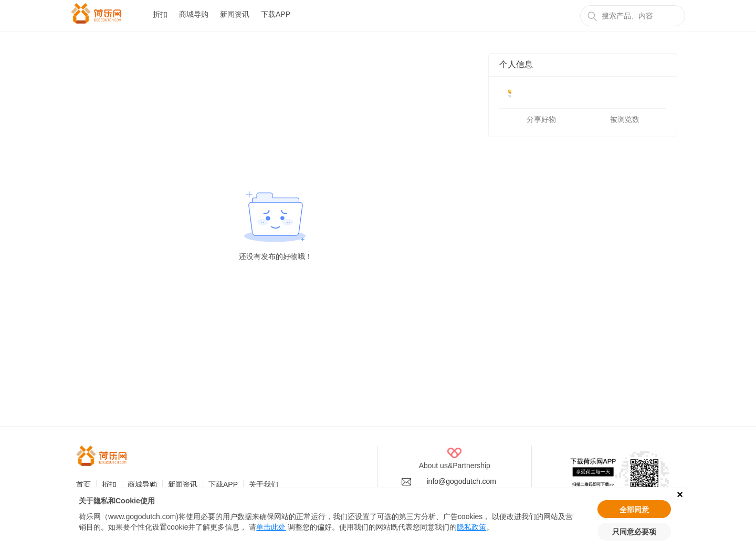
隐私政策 (471, 527)
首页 (83, 484)
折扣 (160, 14)
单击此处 (271, 527)
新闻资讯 (235, 14)
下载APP (276, 14)
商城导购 (194, 14)
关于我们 (264, 484)
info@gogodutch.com (462, 481)
